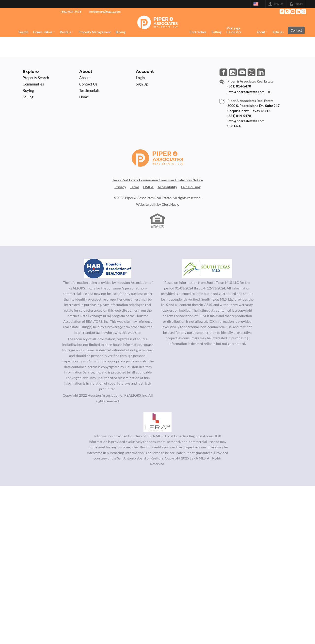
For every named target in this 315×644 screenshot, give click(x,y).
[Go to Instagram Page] (287, 12)
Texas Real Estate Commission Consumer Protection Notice (157, 180)
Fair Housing (191, 187)
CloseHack (170, 204)
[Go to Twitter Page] (303, 12)
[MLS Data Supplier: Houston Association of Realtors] (108, 269)
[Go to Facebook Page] (282, 12)
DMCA (148, 187)
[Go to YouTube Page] (293, 12)
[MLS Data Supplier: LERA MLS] (157, 422)
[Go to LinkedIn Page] (298, 12)
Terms (135, 187)
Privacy (120, 187)
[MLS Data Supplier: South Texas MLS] (207, 269)
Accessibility (167, 187)
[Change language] (258, 4)
